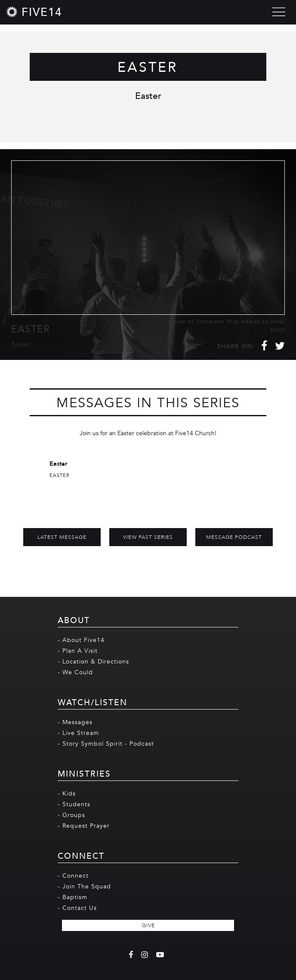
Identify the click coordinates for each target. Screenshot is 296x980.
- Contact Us (77, 908)
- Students (74, 804)
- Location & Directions (93, 662)
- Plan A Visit (78, 651)
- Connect (73, 876)
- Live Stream (78, 733)
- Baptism (72, 897)
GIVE (148, 925)
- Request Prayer (84, 826)
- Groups (71, 815)
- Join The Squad (84, 886)
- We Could (75, 672)
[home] (34, 12)
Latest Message (62, 537)
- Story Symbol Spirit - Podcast (106, 744)
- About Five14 (81, 640)
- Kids (67, 794)
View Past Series (148, 537)
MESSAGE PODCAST (234, 537)
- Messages (75, 722)
